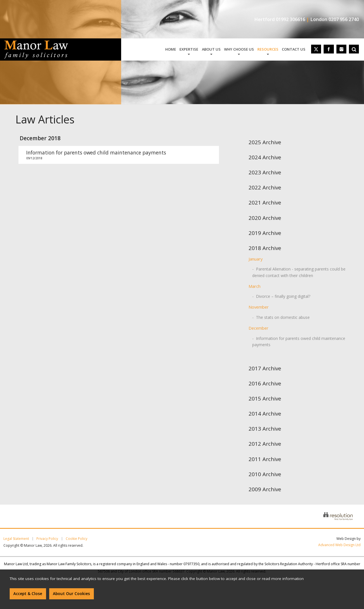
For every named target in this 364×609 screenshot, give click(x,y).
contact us (294, 49)
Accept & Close (28, 594)
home (171, 49)
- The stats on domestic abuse (281, 317)
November (259, 307)
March (255, 286)
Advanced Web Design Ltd (339, 545)
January (256, 259)
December (258, 328)
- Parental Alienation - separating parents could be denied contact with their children (299, 272)
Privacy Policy (47, 539)
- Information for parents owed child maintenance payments (299, 341)
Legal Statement (16, 539)
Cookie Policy (76, 539)
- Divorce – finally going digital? (281, 296)
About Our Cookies (71, 594)
